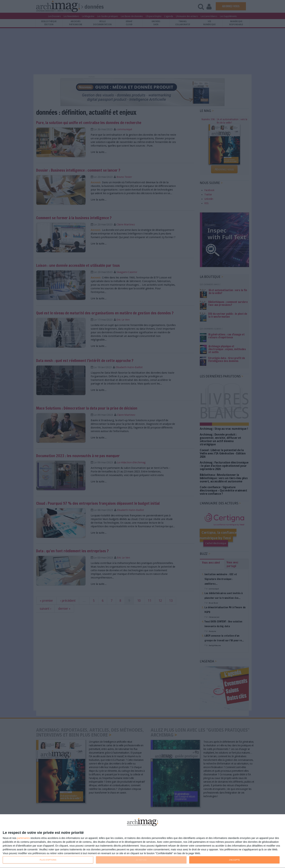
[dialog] (142, 841)
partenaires (23, 838)
